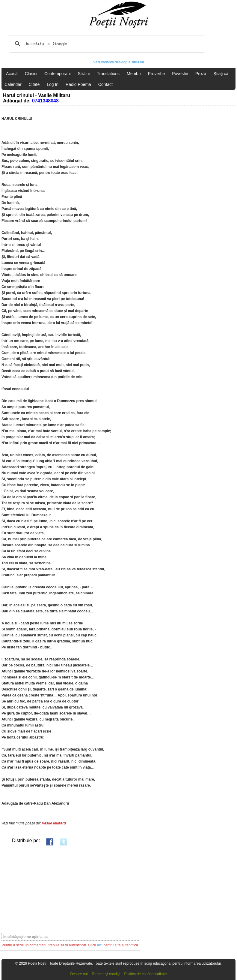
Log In (53, 84)
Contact (105, 84)
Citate (34, 84)
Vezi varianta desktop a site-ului (118, 62)
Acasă (12, 74)
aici (100, 945)
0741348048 (45, 101)
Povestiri (180, 74)
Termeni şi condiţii (106, 974)
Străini (84, 74)
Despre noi (79, 974)
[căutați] (106, 44)
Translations (108, 74)
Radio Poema (78, 84)
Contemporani (58, 74)
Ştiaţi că (221, 74)
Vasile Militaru (54, 823)
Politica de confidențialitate (146, 974)
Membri (134, 74)
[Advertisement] (70, 889)
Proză (201, 74)
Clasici (31, 74)
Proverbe (157, 74)
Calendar (13, 84)
